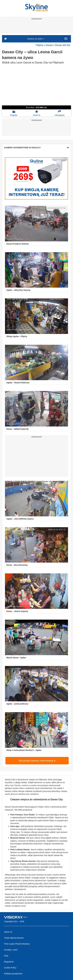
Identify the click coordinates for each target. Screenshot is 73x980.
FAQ (6, 956)
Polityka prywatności (13, 974)
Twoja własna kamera (14, 938)
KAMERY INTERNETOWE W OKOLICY (36, 148)
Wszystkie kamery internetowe (37, 761)
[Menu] (66, 39)
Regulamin (9, 962)
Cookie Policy (10, 968)
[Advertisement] (36, 27)
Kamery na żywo (36, 39)
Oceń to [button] (37, 113)
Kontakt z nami (11, 950)
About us (8, 932)
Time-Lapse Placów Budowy (17, 944)
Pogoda (14, 113)
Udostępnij (60, 113)
